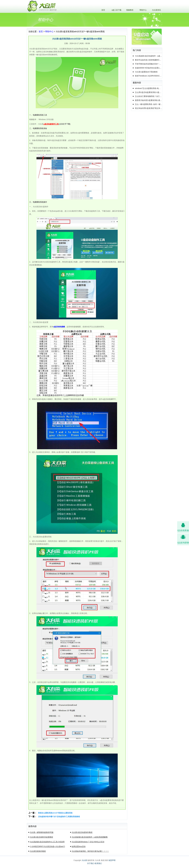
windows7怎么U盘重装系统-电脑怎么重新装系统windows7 (149, 88)
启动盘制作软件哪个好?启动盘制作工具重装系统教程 (59, 817)
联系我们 (98, 863)
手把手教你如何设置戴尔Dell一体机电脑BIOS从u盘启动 (149, 64)
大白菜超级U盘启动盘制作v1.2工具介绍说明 (47, 842)
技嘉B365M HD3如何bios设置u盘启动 (149, 68)
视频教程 (130, 10)
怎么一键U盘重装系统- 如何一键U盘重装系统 (149, 104)
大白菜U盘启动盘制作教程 (82, 832)
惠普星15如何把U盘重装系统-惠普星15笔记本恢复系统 (149, 100)
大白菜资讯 (156, 10)
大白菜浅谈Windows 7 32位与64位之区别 (88, 842)
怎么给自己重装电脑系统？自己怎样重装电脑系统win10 (149, 96)
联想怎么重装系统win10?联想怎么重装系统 (55, 813)
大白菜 (84, 860)
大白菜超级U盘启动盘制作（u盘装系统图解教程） (90, 838)
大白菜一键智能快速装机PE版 (42, 832)
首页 (103, 10)
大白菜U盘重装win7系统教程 (146, 72)
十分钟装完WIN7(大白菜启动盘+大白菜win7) (47, 846)
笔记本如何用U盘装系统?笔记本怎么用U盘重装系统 (149, 108)
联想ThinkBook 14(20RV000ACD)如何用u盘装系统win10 (149, 76)
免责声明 (112, 860)
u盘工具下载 (117, 10)
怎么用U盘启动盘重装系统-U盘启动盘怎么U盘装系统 (149, 92)
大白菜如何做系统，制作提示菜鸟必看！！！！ (90, 851)
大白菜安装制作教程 (38, 851)
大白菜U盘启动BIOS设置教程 (41, 837)
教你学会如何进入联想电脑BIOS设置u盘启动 (149, 60)
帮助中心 (143, 10)
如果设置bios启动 (79, 846)
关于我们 (91, 863)
